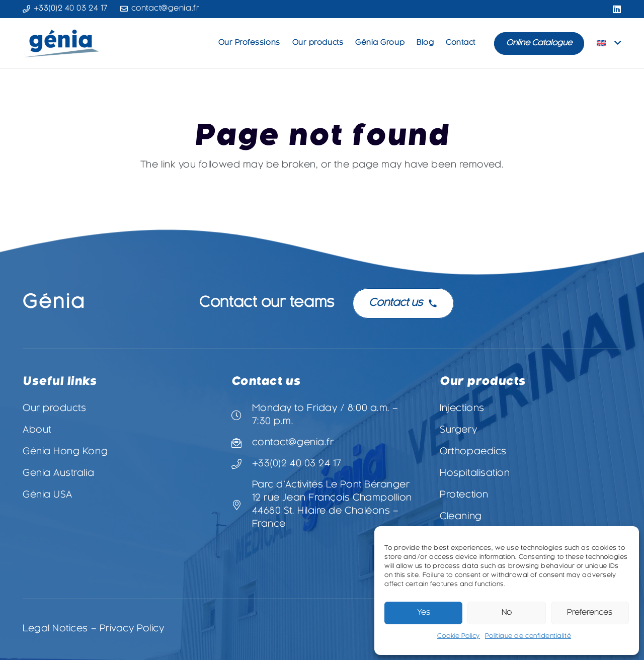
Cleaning (461, 517)
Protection (464, 495)
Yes (424, 613)
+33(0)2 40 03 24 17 (297, 464)
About (37, 430)
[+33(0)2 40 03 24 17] (242, 464)
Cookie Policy (459, 636)
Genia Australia (58, 474)
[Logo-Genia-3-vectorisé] (61, 44)
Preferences (590, 613)
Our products (54, 409)
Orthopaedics (473, 452)
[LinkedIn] (617, 9)
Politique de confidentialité (528, 636)
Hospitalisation (475, 474)
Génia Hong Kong (65, 452)
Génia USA (48, 495)
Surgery (458, 430)
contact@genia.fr (293, 443)
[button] (609, 43)
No (507, 613)
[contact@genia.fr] (242, 443)
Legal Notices (55, 629)
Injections (462, 409)
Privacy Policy (132, 629)
